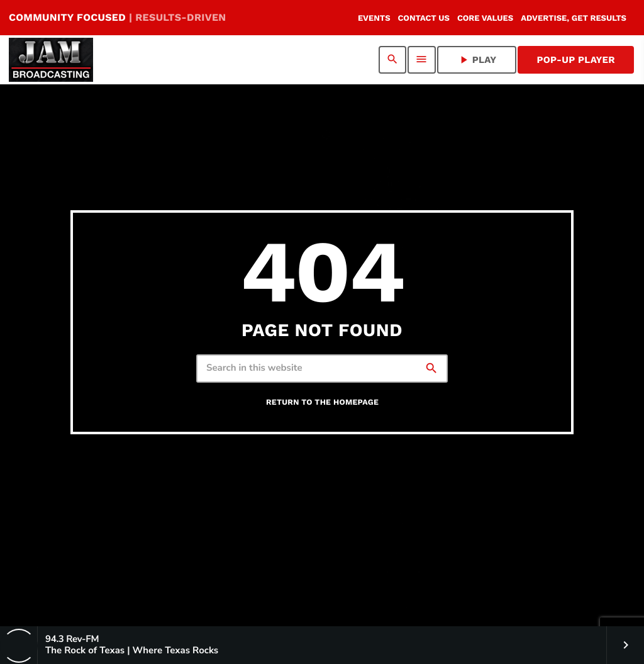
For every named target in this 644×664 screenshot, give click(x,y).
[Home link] (51, 60)
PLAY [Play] (477, 60)
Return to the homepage (322, 402)
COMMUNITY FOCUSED (117, 17)
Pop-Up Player (576, 60)
